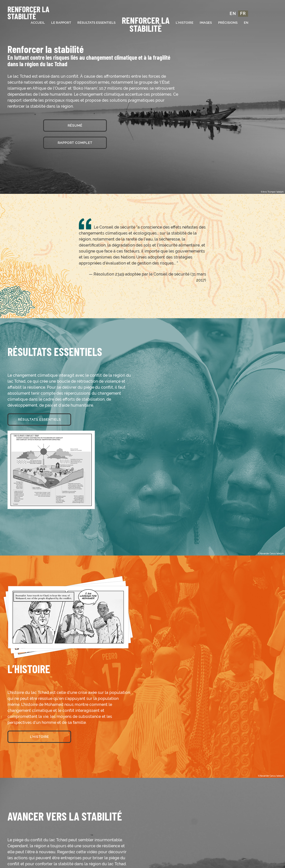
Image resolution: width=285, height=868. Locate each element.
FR (243, 14)
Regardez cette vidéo (77, 852)
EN (233, 14)
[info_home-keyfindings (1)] (51, 433)
